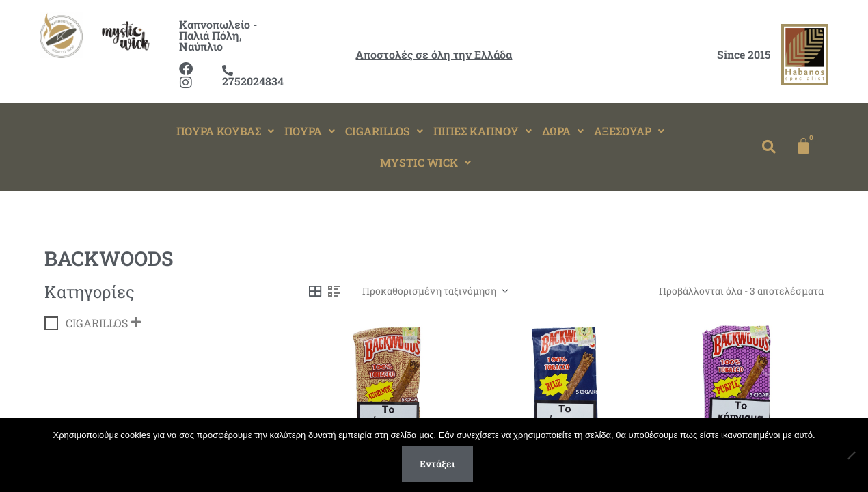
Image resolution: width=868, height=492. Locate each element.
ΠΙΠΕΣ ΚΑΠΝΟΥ (483, 131)
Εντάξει (437, 464)
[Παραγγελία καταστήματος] (435, 291)
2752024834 (253, 77)
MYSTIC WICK (425, 162)
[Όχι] (851, 455)
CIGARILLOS (384, 131)
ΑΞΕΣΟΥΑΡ (629, 131)
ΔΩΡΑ (563, 131)
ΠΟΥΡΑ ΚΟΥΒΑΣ (225, 131)
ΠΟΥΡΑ (310, 131)
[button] (225, 131)
